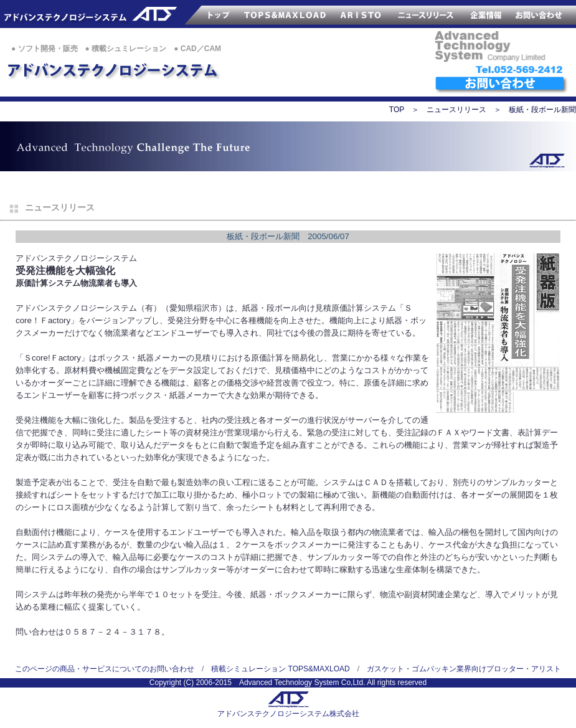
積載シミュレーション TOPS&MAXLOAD (280, 669)
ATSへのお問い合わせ (501, 85)
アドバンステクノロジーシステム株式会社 (288, 714)
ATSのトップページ (202, 14)
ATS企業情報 (486, 14)
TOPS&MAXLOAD (286, 14)
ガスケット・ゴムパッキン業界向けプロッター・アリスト (464, 669)
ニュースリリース (456, 110)
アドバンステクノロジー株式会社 (83, 14)
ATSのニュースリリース (427, 14)
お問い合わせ (542, 14)
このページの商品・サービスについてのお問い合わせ (105, 669)
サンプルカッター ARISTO (361, 14)
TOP (397, 110)
